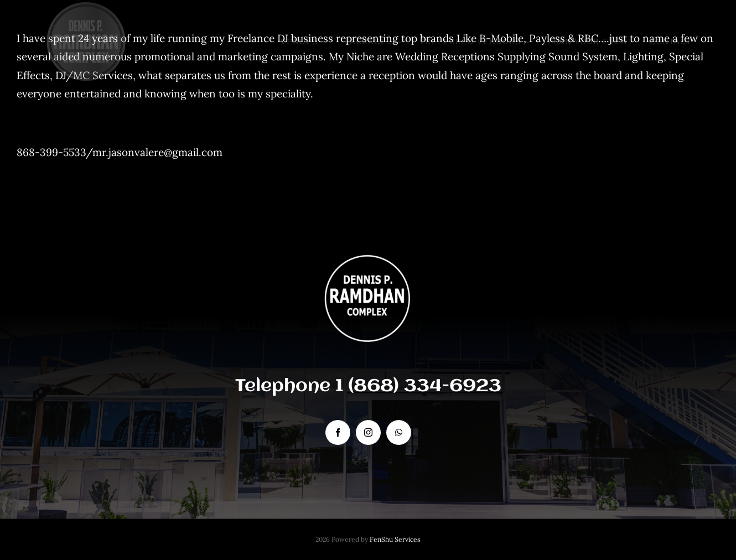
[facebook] (338, 432)
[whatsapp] (399, 432)
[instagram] (368, 432)
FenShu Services (395, 539)
